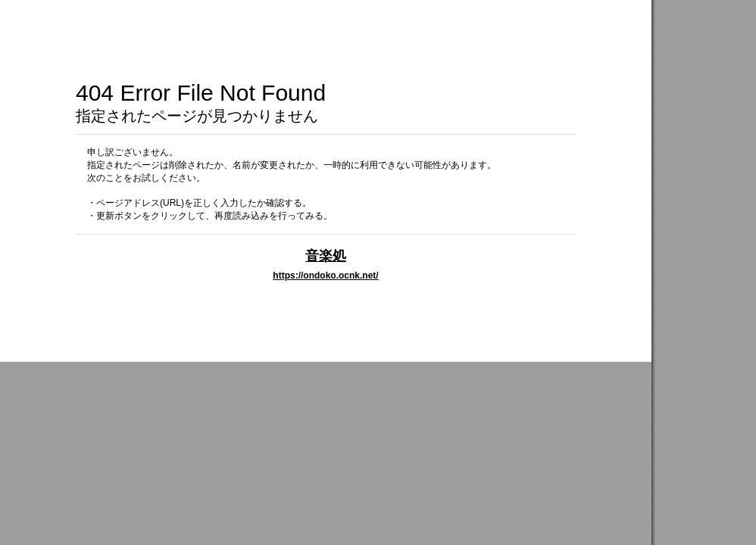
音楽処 (326, 255)
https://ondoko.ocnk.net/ (325, 276)
